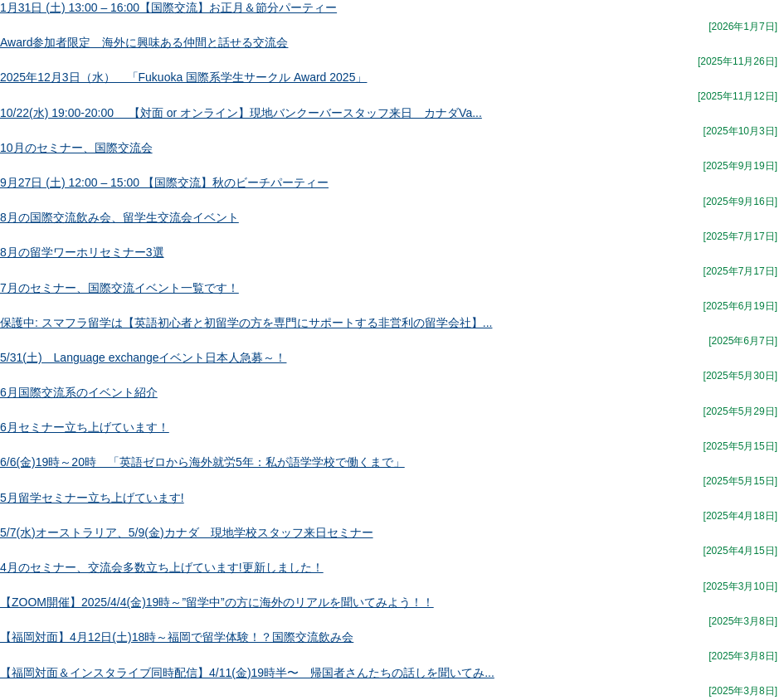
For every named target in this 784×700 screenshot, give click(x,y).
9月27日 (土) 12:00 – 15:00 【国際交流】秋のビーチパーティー (164, 182)
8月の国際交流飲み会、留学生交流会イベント (119, 217)
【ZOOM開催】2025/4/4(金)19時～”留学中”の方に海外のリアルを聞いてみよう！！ (217, 602)
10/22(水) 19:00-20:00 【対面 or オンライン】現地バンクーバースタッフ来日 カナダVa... (241, 113)
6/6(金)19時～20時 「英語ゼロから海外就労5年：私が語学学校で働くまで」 (202, 462)
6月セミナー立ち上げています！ (85, 427)
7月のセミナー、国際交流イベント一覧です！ (119, 288)
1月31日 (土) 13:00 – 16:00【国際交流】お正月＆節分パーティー (168, 7)
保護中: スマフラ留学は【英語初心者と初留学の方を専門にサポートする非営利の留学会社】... (246, 323)
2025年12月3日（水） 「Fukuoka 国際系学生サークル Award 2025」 (183, 77)
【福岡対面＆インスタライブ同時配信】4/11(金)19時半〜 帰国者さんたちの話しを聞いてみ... (247, 673)
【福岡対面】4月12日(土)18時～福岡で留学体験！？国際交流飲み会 (177, 637)
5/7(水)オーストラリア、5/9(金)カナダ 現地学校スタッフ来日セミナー (187, 532)
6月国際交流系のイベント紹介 (79, 392)
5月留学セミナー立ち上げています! (92, 498)
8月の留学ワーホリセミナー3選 (82, 252)
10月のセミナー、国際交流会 (76, 148)
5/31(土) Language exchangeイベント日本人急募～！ (143, 357)
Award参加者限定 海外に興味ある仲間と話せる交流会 (144, 42)
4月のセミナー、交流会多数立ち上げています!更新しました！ (162, 567)
